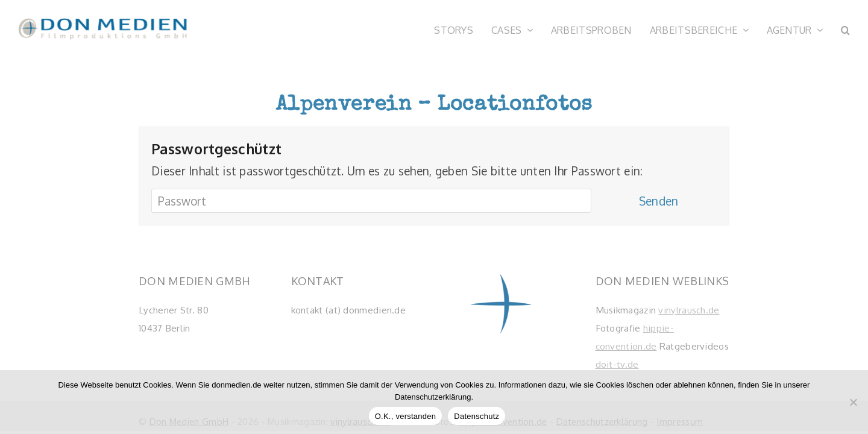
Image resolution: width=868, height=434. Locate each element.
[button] (845, 29)
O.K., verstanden (406, 416)
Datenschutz (476, 416)
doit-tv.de (617, 364)
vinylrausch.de (689, 310)
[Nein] (853, 402)
